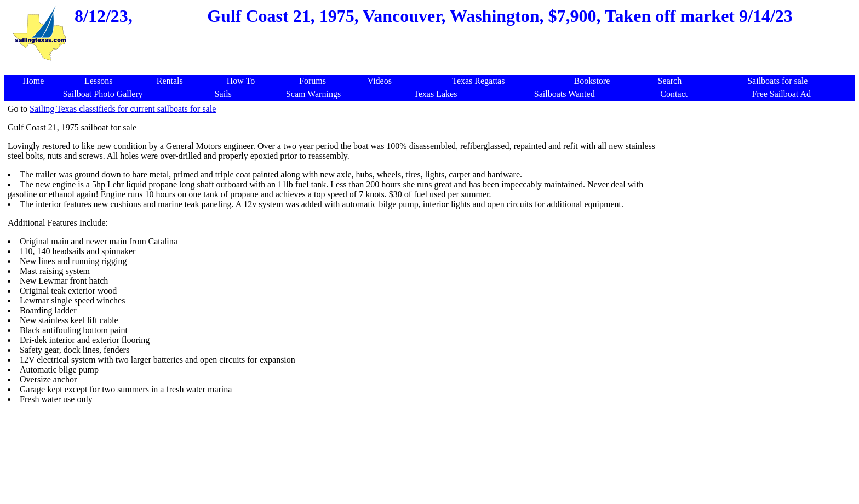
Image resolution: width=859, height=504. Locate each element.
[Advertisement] (759, 268)
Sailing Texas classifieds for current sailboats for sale (123, 109)
